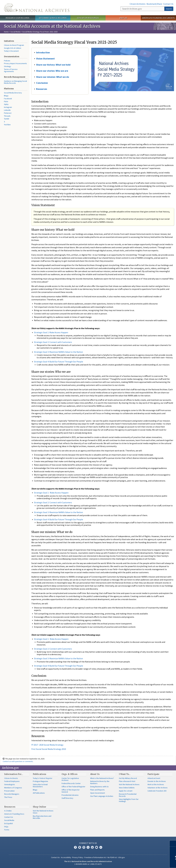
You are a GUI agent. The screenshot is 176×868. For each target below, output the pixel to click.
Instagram (8, 107)
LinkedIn (7, 110)
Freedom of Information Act (95, 857)
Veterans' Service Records (53, 18)
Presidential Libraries (70, 795)
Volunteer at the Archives (158, 788)
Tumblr (7, 119)
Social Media (15, 32)
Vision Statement (45, 59)
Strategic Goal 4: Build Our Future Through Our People (59, 362)
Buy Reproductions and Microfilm (42, 817)
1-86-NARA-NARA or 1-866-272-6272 (88, 864)
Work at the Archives (156, 784)
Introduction (43, 52)
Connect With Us (88, 843)
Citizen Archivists (138, 4)
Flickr (6, 101)
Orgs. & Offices (70, 774)
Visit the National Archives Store (43, 812)
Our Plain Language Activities (102, 796)
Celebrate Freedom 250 (157, 791)
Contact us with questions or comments (18, 761)
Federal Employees (12, 781)
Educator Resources (88, 18)
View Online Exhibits (127, 788)
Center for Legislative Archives (70, 779)
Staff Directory (67, 798)
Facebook (8, 99)
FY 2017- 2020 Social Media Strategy (47, 745)
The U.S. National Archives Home (37, 8)
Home (6, 32)
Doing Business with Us (99, 787)
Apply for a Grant (126, 791)
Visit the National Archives (129, 784)
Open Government (98, 793)
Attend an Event (154, 778)
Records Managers (12, 794)
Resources (42, 89)
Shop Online (39, 807)
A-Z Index (8, 811)
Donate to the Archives (157, 781)
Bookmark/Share (154, 4)
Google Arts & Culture (13, 48)
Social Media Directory (13, 93)
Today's (43, 778)
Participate (153, 774)
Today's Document (11, 51)
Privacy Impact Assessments (15, 63)
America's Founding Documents (158, 18)
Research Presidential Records (128, 795)
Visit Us (123, 18)
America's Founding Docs (14, 814)
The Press (8, 797)
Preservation (9, 791)
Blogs (6, 96)
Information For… (14, 774)
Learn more (152, 863)
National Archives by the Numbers (100, 782)
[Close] (173, 843)
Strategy (7, 66)
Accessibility (66, 857)
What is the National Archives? (102, 778)
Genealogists (10, 784)
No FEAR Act (112, 857)
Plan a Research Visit (127, 781)
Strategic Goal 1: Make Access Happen (51, 332)
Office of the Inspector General (71, 791)
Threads (7, 116)
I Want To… (125, 774)
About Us (95, 774)
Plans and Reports (97, 790)
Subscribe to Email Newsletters (40, 785)
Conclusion (42, 83)
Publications (40, 774)
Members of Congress (13, 788)
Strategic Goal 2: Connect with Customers (53, 342)
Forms (7, 830)
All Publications (39, 793)
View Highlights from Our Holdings (129, 800)
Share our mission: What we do (53, 77)
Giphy (6, 104)
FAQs (6, 827)
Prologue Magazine (40, 781)
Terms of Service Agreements (11, 70)
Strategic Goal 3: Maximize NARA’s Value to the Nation (58, 352)
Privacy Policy (78, 857)
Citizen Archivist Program (14, 45)
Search (169, 9)
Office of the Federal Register (73, 787)
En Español (8, 823)
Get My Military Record (128, 778)
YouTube (7, 125)
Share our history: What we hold (53, 65)
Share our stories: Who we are (52, 71)
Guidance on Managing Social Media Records (15, 82)
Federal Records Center (71, 783)
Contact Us (168, 4)
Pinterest (8, 113)
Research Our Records (18, 18)
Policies (7, 61)
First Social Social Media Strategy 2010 (49, 749)
